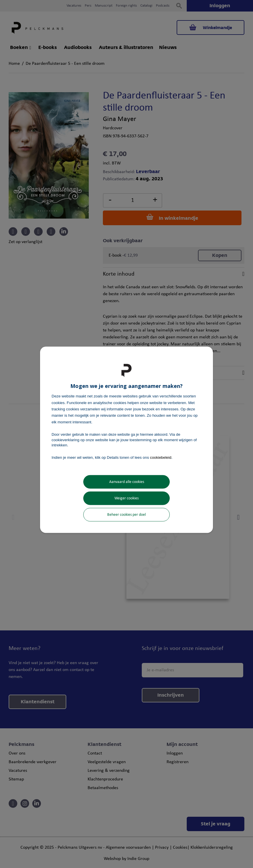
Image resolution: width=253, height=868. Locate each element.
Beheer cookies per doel (126, 514)
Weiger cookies (126, 498)
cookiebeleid (161, 457)
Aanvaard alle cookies (127, 482)
